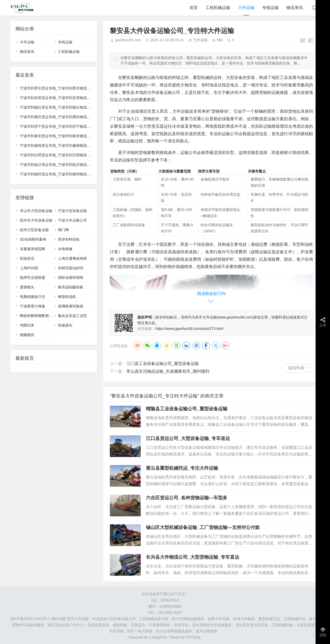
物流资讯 (295, 8)
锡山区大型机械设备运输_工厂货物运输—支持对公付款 (203, 527)
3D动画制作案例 (33, 239)
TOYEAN (193, 637)
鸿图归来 (27, 325)
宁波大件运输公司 (72, 220)
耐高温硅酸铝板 (71, 287)
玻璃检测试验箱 (71, 306)
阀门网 (63, 230)
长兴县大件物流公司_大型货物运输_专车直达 (193, 557)
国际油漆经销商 (71, 278)
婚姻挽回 (27, 335)
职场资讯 (27, 258)
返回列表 (296, 368)
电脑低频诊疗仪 (32, 297)
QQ (157, 346)
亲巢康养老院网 (32, 249)
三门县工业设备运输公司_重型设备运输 (163, 364)
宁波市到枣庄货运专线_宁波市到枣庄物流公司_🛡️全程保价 (67, 88)
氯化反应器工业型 (72, 316)
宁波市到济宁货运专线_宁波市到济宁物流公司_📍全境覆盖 (67, 126)
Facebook (206, 346)
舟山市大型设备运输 (36, 211)
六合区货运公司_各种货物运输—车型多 (187, 498)
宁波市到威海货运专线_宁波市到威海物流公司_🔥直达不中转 (69, 145)
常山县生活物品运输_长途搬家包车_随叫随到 (168, 371)
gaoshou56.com (128, 40)
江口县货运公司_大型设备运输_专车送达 (188, 438)
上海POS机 (29, 268)
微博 (137, 346)
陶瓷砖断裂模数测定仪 (38, 316)
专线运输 (270, 8)
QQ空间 (167, 346)
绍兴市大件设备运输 (36, 220)
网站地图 (59, 619)
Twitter (216, 346)
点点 (196, 346)
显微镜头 (27, 287)
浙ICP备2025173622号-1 (30, 619)
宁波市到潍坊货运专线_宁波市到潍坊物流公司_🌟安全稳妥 (67, 117)
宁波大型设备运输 (72, 211)
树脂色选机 (67, 297)
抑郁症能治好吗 (71, 268)
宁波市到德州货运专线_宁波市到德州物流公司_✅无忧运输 (67, 174)
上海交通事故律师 (72, 258)
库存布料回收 (69, 239)
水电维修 (65, 249)
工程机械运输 (218, 8)
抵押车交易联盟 (32, 278)
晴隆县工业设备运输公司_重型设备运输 (187, 409)
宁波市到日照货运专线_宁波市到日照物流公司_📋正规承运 (67, 155)
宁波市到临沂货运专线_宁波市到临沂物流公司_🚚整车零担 (67, 165)
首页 (194, 8)
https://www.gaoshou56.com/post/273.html (189, 329)
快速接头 (65, 325)
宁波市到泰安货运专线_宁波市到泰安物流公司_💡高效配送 (67, 136)
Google (226, 346)
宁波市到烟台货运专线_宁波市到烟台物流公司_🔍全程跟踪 (67, 107)
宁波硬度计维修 (32, 306)
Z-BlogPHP (158, 637)
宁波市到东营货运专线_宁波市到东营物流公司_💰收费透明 (67, 98)
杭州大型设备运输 (34, 230)
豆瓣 (177, 346)
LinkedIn (186, 346)
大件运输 (246, 8)
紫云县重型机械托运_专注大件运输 (182, 468)
